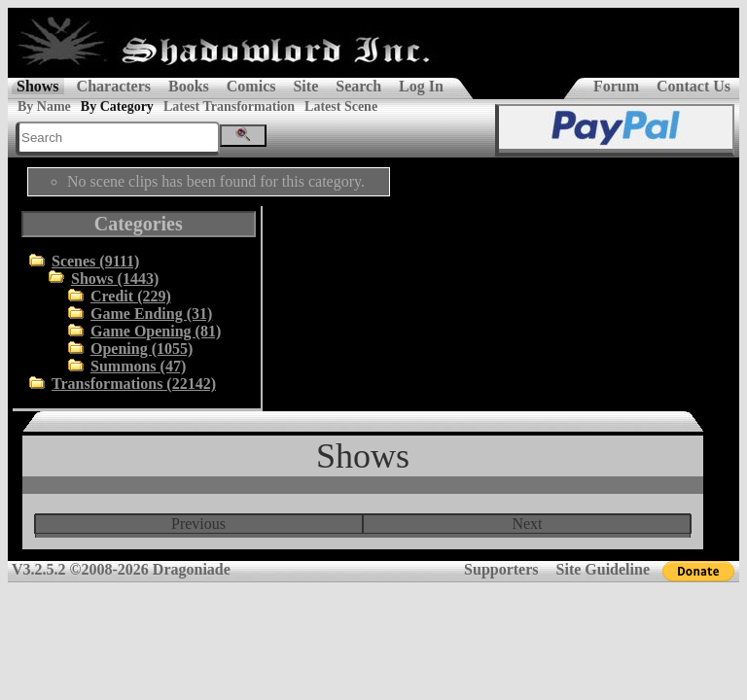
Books (189, 86)
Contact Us (694, 86)
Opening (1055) (142, 349)
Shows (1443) (115, 279)
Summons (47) (138, 366)
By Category (117, 106)
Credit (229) (131, 296)
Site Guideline (603, 569)
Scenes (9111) (95, 261)
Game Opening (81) (156, 331)
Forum (616, 86)
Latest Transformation (229, 106)
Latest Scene (341, 106)
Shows (38, 86)
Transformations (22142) (134, 384)
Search (358, 86)
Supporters (501, 569)
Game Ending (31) (151, 314)
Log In (421, 86)
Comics (251, 86)
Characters (114, 86)
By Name (44, 106)
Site (305, 86)
